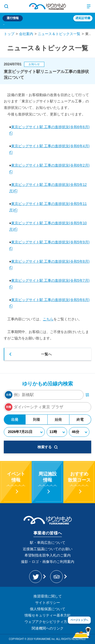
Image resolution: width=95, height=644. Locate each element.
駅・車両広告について (48, 543)
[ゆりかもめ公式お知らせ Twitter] (37, 577)
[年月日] (24, 432)
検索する (48, 447)
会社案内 (26, 34)
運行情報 (13, 18)
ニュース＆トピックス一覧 (59, 34)
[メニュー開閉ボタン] (89, 6)
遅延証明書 (83, 18)
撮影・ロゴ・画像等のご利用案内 (48, 562)
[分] (79, 432)
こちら (48, 319)
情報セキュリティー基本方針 (48, 615)
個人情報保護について (48, 609)
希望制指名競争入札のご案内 (48, 555)
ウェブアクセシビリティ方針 (48, 622)
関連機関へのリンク (48, 628)
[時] (57, 432)
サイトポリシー (48, 603)
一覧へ (46, 354)
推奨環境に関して (48, 596)
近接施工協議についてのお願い (48, 549)
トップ (9, 34)
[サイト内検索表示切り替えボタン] (6, 6)
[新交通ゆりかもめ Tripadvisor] (58, 577)
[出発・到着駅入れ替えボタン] (87, 395)
